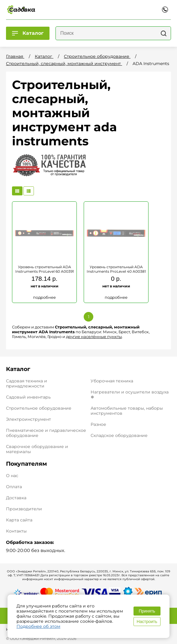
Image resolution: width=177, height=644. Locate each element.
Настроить (147, 622)
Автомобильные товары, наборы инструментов (127, 411)
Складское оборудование (119, 435)
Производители (24, 509)
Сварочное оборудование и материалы (37, 449)
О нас (12, 476)
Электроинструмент (28, 419)
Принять (147, 611)
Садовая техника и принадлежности (27, 383)
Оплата (14, 487)
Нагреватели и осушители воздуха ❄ (130, 395)
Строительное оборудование (39, 408)
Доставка (16, 498)
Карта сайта (19, 520)
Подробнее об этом (38, 626)
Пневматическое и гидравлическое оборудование (46, 433)
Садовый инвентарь (28, 397)
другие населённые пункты (94, 337)
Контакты (16, 531)
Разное (98, 424)
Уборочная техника (112, 381)
